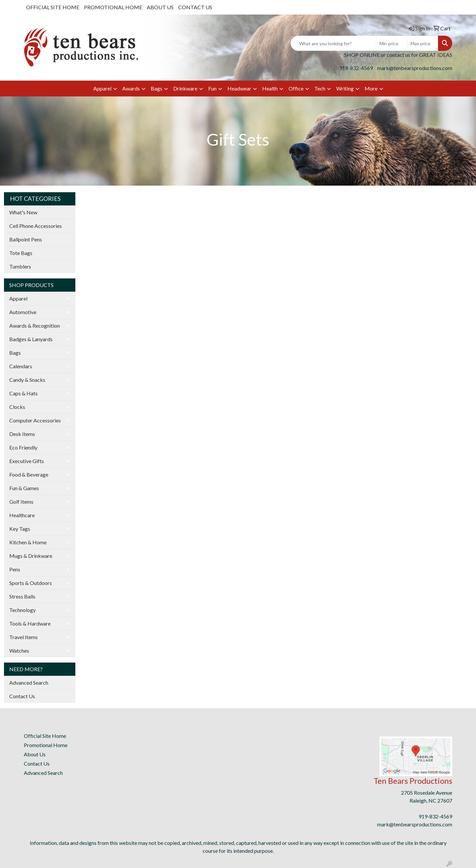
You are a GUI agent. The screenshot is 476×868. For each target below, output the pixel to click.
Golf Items (21, 502)
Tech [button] (320, 88)
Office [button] (296, 88)
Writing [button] (345, 88)
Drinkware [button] (185, 88)
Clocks (17, 407)
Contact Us (22, 696)
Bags (15, 353)
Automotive (23, 312)
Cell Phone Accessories (36, 226)
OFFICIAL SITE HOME (53, 7)
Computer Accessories (35, 420)
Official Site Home (45, 736)
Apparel (18, 298)
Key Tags (20, 529)
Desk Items (22, 434)
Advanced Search (29, 683)
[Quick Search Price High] (423, 43)
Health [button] (270, 88)
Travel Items (23, 637)
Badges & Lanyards (31, 339)
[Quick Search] (333, 43)
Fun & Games (24, 488)
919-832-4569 (356, 68)
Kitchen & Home (28, 542)
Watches (19, 651)
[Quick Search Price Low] (392, 43)
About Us (35, 754)
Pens (15, 569)
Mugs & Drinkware (31, 556)
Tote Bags (21, 253)
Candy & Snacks (27, 380)
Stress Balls (22, 596)
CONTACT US (195, 7)
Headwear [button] (239, 88)
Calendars (21, 366)
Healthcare (22, 515)
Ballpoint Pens (26, 239)
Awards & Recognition (35, 325)
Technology (22, 610)
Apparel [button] (102, 88)
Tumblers (20, 266)
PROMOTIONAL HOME (113, 7)
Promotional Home (46, 745)
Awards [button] (131, 88)
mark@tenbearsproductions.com (415, 68)
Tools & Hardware (30, 623)
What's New (23, 212)
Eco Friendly (23, 447)
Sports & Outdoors (31, 583)
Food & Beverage (29, 474)
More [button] (371, 88)
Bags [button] (157, 88)
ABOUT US (160, 7)
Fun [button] (212, 88)
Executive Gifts (27, 461)
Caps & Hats (23, 393)
